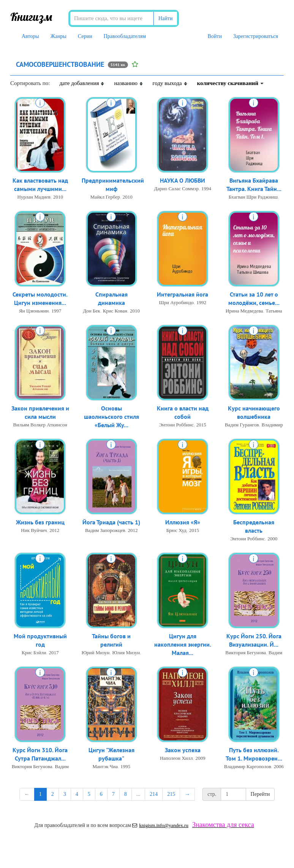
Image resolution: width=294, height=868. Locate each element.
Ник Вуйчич (34, 531)
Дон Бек (91, 312)
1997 (56, 312)
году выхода (170, 83)
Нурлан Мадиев (34, 198)
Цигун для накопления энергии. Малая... (183, 645)
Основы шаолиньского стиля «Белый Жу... (111, 417)
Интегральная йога (183, 295)
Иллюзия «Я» (183, 522)
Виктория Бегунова (246, 653)
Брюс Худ (176, 531)
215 (171, 794)
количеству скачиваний (231, 83)
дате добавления (82, 83)
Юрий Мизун (96, 653)
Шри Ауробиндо (176, 303)
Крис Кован (115, 312)
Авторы (30, 36)
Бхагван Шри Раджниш (253, 198)
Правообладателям (125, 36)
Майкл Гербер (105, 198)
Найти (165, 18)
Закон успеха (183, 750)
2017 (54, 653)
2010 (58, 198)
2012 (54, 531)
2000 (272, 539)
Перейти (260, 794)
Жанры (58, 36)
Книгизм (31, 17)
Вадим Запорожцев (105, 531)
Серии (85, 36)
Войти (214, 36)
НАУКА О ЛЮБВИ (183, 181)
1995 (125, 767)
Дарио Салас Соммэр (176, 189)
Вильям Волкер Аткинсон (40, 425)
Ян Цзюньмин (34, 312)
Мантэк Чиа (105, 767)
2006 (279, 767)
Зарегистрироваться (256, 36)
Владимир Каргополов (248, 767)
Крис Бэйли (34, 653)
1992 (201, 303)
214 (154, 794)
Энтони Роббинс (176, 425)
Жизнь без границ (40, 522)
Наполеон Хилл (176, 758)
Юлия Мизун (126, 653)
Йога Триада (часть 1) (111, 522)
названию (128, 83)
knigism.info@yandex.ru (160, 825)
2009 (201, 758)
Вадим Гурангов (242, 425)
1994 (206, 189)
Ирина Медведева (244, 312)
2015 (201, 425)
